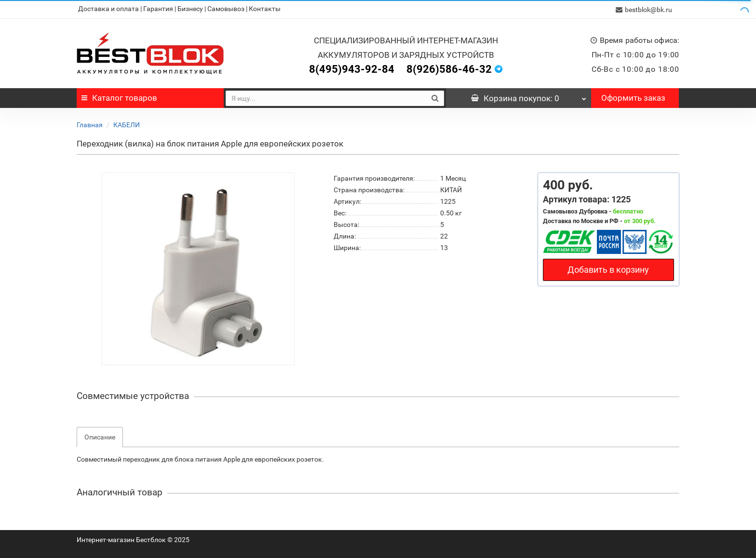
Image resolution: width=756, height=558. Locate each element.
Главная (90, 124)
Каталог (119, 97)
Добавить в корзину (608, 269)
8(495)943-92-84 (352, 68)
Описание (100, 436)
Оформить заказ (633, 97)
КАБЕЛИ (127, 124)
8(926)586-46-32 (449, 68)
